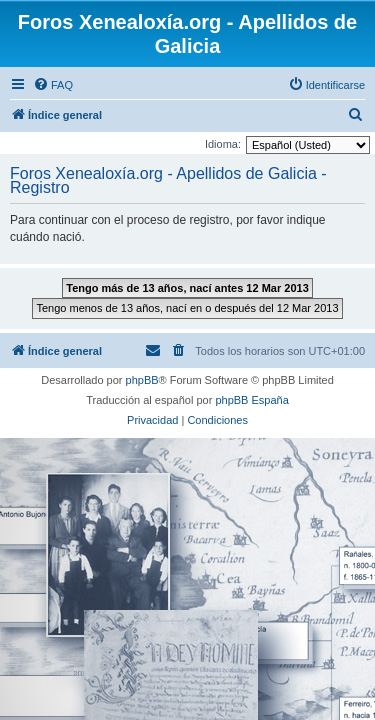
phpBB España (251, 400)
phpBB (142, 380)
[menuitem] (53, 85)
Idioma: (223, 144)
